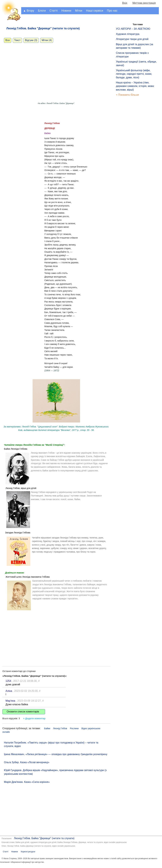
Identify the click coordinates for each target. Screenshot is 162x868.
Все (8, 40)
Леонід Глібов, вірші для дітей (21, 488)
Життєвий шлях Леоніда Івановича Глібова (28, 577)
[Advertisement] (56, 636)
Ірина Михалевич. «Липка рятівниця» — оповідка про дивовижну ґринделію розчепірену (56, 754)
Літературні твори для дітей (132, 39)
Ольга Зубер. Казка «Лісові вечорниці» (27, 762)
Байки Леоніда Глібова (16, 449)
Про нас (112, 11)
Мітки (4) (47, 40)
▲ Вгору (29, 11)
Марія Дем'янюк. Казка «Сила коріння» (27, 782)
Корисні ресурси (28, 852)
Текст (17, 40)
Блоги (42, 11)
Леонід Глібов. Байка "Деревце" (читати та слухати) (44, 838)
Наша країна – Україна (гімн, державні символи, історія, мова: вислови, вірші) (135, 86)
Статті (54, 11)
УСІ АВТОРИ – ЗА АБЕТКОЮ (133, 29)
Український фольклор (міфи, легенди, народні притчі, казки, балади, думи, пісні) (134, 74)
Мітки (79, 11)
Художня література (128, 34)
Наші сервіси (95, 11)
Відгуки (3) (31, 40)
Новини (66, 11)
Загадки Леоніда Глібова (18, 533)
